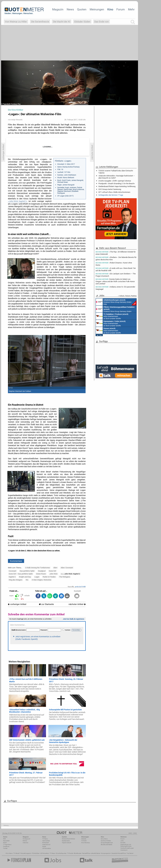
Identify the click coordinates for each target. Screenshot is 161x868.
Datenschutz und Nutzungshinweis (126, 845)
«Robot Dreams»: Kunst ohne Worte (114, 264)
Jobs (122, 841)
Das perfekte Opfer (27, 571)
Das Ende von (102, 22)
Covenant (13, 571)
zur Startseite (46, 604)
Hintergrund (26, 839)
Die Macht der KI (62, 22)
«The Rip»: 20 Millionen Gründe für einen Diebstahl (116, 253)
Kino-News (104, 839)
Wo (27, 580)
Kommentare (16, 561)
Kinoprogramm (106, 853)
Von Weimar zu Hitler (16, 22)
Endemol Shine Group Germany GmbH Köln (116, 302)
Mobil (5, 843)
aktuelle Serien (96, 853)
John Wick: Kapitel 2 (70, 574)
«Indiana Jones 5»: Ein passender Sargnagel (115, 288)
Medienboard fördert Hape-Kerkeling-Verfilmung (117, 186)
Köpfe (44, 846)
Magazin (58, 9)
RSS (4, 839)
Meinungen (97, 9)
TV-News (45, 839)
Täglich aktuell (67, 843)
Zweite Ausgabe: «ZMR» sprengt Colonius (115, 181)
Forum (121, 9)
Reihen (25, 841)
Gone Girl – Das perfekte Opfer (21, 574)
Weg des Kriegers (16, 580)
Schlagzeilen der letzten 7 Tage (111, 195)
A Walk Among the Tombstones (38, 568)
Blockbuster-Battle (107, 845)
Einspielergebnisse (107, 843)
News (70, 9)
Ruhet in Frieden (49, 577)
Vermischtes (46, 841)
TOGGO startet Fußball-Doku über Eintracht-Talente (116, 172)
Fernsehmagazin (26, 853)
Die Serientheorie (40, 22)
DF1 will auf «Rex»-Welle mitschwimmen (114, 192)
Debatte (84, 839)
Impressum (124, 850)
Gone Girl (52, 571)
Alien (55, 568)
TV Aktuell (16, 853)
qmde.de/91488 (80, 587)
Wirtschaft (45, 843)
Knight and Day (25, 577)
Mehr (131, 9)
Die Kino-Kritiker (106, 841)
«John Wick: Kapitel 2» (18, 201)
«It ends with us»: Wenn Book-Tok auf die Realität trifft (116, 269)
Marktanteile (66, 841)
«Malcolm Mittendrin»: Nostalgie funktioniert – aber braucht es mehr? (117, 177)
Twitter (5, 848)
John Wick (53, 574)
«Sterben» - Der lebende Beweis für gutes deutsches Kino (116, 258)
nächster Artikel (77, 604)
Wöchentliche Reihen (68, 839)
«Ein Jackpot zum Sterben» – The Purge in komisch (116, 275)
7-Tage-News (7, 845)
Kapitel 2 (12, 577)
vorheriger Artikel (17, 604)
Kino (110, 9)
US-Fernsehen (47, 848)
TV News (53, 853)
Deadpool (42, 571)
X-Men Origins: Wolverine (41, 580)
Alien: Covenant (67, 568)
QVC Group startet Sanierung (110, 189)
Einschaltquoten (61, 853)
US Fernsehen (45, 853)
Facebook (6, 846)
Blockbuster (78, 853)
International (46, 845)
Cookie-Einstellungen (127, 848)
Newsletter (6, 841)
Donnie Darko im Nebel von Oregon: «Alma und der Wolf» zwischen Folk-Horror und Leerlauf (115, 281)
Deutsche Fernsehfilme (119, 853)
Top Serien (130, 853)
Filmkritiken (36, 853)
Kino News (9, 853)
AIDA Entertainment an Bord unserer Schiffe (112, 316)
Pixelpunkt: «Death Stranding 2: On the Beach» (117, 183)
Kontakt (123, 843)
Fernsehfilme (86, 853)
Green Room (41, 574)
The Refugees (65, 577)
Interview (26, 843)
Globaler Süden (82, 22)
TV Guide (70, 853)
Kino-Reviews (86, 843)
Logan (37, 577)
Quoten (82, 9)
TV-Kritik (84, 841)
